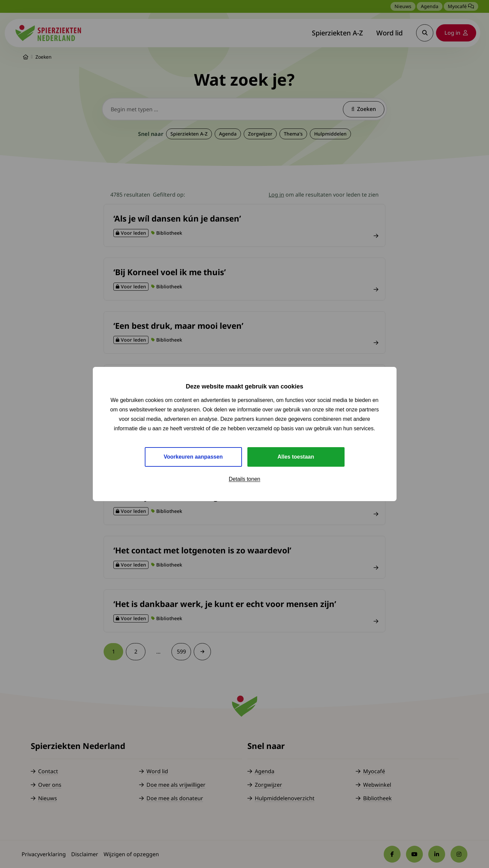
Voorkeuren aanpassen (193, 457)
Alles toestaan (296, 457)
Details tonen (244, 479)
